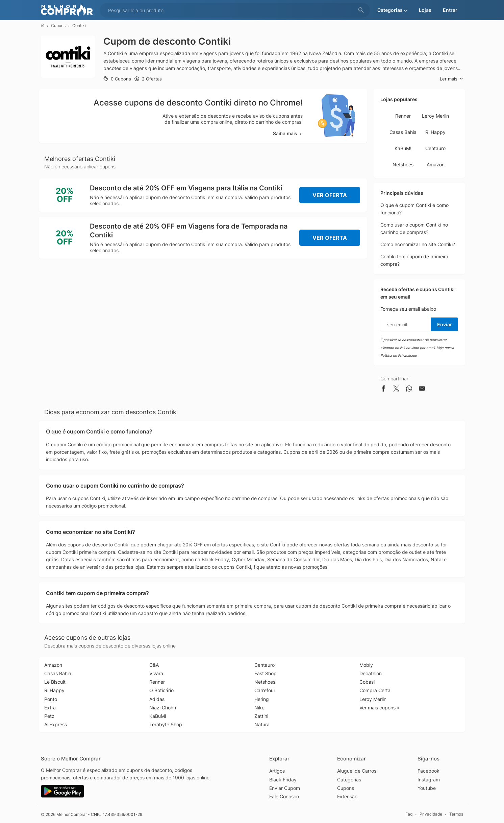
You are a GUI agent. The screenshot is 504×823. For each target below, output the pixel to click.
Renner (403, 116)
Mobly (366, 665)
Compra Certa (375, 690)
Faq (409, 814)
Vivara (156, 673)
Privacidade (431, 814)
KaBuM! (403, 148)
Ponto (51, 699)
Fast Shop (266, 673)
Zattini (261, 716)
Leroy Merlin (435, 116)
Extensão (347, 796)
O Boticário (161, 690)
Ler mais (451, 79)
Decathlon (371, 673)
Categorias (349, 780)
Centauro (435, 148)
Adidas (157, 699)
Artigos (277, 771)
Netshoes (403, 164)
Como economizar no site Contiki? (418, 244)
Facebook (429, 771)
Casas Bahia (403, 132)
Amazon (436, 164)
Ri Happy (435, 132)
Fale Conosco (284, 796)
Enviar (445, 324)
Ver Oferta (330, 195)
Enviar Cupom (285, 788)
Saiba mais (288, 133)
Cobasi (367, 682)
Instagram (429, 780)
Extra (50, 708)
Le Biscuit (55, 682)
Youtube (427, 788)
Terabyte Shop (166, 724)
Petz (49, 716)
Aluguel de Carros (357, 771)
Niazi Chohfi (163, 708)
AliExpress (56, 724)
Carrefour (265, 690)
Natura (262, 724)
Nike (259, 708)
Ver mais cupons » (380, 708)
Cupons (58, 26)
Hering (262, 699)
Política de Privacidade (399, 355)
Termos (456, 814)
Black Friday (283, 780)
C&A (154, 665)
